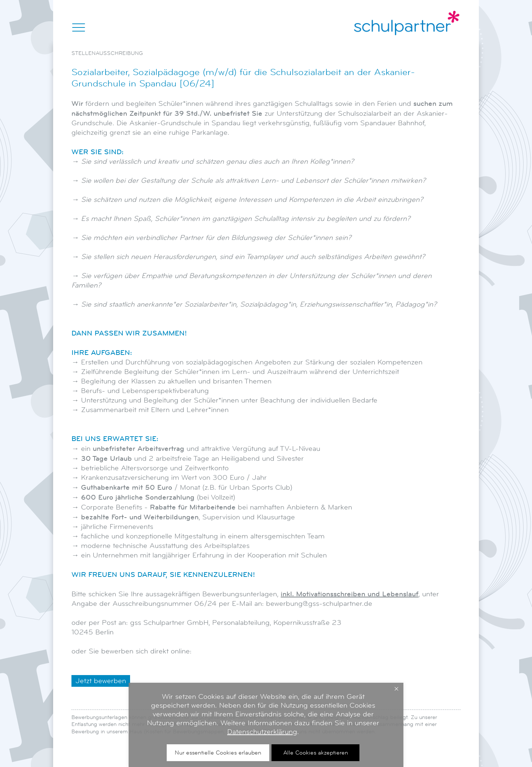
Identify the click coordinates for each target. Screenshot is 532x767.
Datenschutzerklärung (262, 732)
